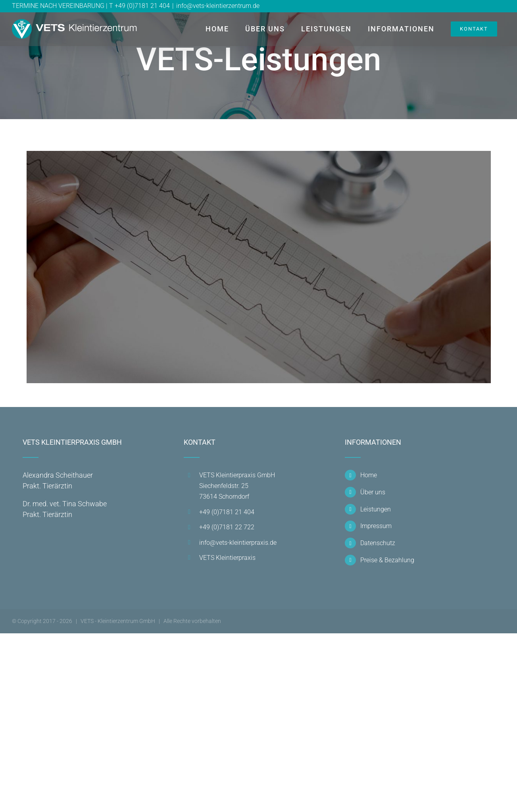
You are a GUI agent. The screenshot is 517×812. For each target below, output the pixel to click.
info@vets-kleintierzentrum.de (218, 6)
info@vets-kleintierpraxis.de (238, 543)
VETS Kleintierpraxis (227, 558)
